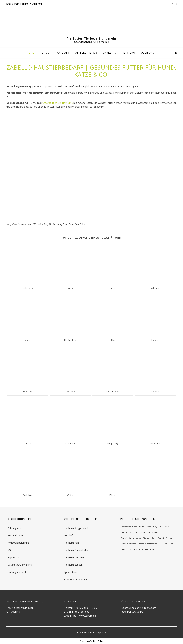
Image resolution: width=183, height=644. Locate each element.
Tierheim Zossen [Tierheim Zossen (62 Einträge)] (166, 544)
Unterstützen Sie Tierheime (58, 103)
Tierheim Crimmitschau (77, 550)
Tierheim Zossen (73, 565)
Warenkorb (36, 4)
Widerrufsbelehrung (18, 543)
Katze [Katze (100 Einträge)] (149, 527)
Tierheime (129, 53)
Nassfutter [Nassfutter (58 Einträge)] (141, 532)
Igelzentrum (71, 572)
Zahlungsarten (15, 528)
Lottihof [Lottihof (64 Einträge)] (124, 532)
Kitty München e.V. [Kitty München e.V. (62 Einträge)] (161, 527)
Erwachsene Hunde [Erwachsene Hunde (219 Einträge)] (129, 527)
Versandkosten (16, 535)
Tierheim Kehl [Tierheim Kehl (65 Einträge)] (149, 538)
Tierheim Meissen (74, 557)
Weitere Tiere (85, 53)
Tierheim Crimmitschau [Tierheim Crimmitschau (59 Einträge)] (131, 538)
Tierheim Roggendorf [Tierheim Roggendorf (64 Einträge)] (147, 544)
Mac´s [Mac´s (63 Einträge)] (132, 532)
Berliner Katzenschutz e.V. (78, 579)
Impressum (14, 557)
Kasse (10, 4)
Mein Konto (21, 4)
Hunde (44, 53)
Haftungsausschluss (19, 572)
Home (30, 53)
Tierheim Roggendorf (76, 528)
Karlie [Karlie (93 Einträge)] (142, 527)
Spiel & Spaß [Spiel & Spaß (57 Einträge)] (153, 532)
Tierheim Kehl (72, 543)
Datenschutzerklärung (20, 565)
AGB (10, 550)
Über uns (147, 53)
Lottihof (68, 535)
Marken (108, 53)
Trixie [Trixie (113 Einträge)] (152, 549)
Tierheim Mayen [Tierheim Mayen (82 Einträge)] (165, 538)
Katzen (62, 53)
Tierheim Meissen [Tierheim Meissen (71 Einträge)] (128, 544)
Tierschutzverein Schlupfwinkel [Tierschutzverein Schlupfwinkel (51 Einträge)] (134, 549)
